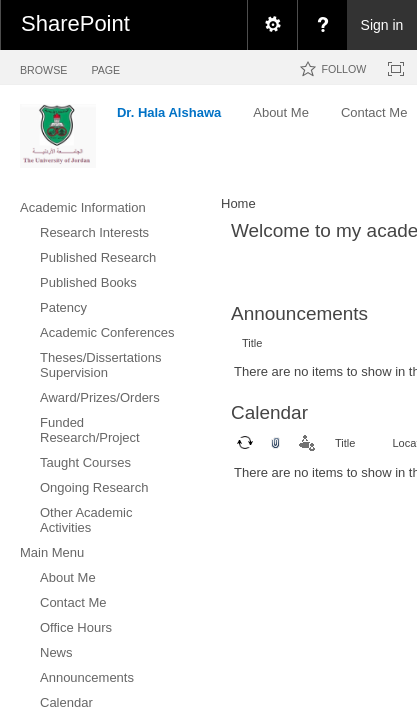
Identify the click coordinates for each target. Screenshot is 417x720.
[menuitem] (272, 25)
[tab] (43, 66)
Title (252, 343)
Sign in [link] (382, 25)
